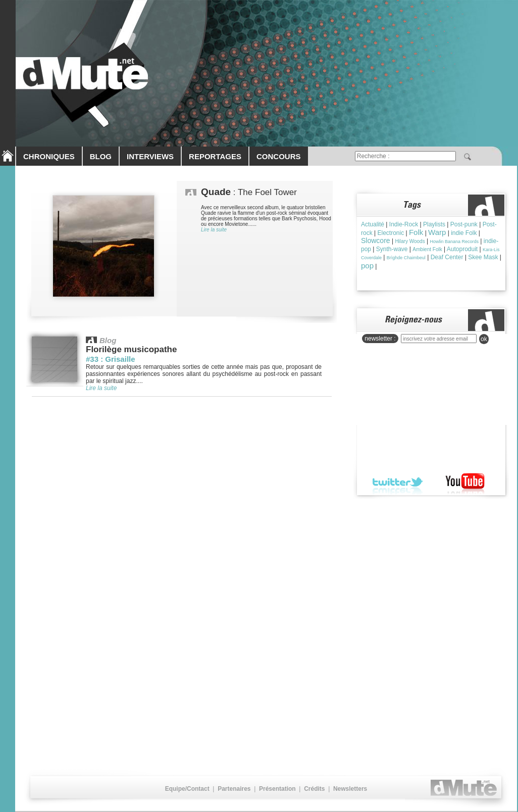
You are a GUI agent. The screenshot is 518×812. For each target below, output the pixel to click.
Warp (437, 232)
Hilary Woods (410, 241)
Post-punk (464, 224)
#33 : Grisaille (111, 359)
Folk (416, 232)
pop (367, 266)
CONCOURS (279, 156)
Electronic (391, 233)
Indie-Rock (404, 224)
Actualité (373, 224)
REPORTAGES (215, 156)
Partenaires (234, 789)
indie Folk (464, 233)
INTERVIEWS (150, 156)
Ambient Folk (427, 249)
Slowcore (376, 241)
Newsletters (350, 789)
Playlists (434, 224)
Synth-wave (392, 249)
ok (484, 339)
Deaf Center (447, 257)
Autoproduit (462, 249)
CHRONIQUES (49, 156)
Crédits (314, 789)
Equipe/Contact (187, 789)
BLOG (101, 156)
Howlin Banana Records (454, 242)
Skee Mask (483, 257)
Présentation (277, 789)
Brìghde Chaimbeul (406, 258)
